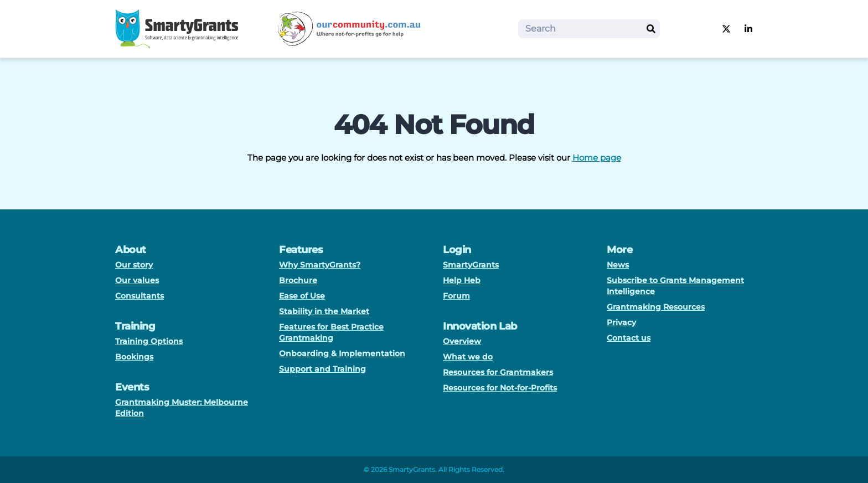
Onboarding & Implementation (342, 353)
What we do (468, 357)
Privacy (621, 322)
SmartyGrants (471, 265)
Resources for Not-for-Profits (500, 388)
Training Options (149, 341)
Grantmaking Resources (656, 307)
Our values (137, 280)
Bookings (134, 357)
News (618, 265)
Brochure (298, 280)
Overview (462, 341)
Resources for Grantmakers (498, 372)
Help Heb (462, 280)
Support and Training (322, 369)
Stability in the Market (324, 311)
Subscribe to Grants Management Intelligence (675, 286)
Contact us (629, 338)
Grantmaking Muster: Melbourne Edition (182, 408)
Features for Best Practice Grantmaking (331, 332)
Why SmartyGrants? (320, 265)
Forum (456, 296)
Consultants (139, 296)
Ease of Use (302, 296)
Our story (134, 265)
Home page (597, 158)
